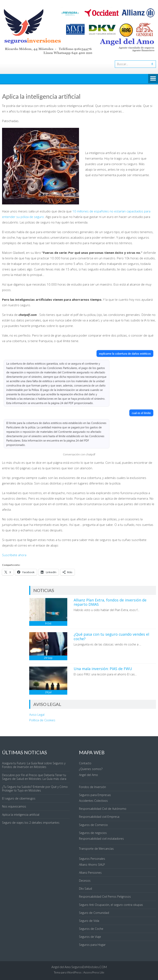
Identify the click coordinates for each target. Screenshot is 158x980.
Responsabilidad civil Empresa (99, 817)
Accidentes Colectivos (93, 801)
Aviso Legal (37, 715)
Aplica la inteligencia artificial (21, 815)
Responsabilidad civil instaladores (101, 839)
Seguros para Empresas (95, 795)
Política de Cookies (42, 720)
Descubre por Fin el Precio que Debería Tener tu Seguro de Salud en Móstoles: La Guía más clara (34, 777)
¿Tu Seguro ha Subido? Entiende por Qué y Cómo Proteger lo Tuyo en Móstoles (35, 789)
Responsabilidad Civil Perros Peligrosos (105, 897)
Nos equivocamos (14, 806)
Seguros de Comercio (93, 825)
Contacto (85, 763)
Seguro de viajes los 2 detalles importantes (31, 823)
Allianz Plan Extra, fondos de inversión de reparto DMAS (110, 602)
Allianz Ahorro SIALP (92, 865)
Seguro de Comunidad (94, 913)
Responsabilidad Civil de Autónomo (103, 809)
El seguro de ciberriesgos (19, 798)
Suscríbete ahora (14, 555)
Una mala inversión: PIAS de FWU (103, 669)
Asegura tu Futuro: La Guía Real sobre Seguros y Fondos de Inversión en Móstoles (34, 765)
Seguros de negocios (93, 833)
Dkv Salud (85, 889)
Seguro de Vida (89, 921)
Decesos (85, 881)
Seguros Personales (92, 859)
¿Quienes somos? (91, 769)
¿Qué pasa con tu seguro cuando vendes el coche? (111, 636)
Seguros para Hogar (92, 945)
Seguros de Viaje (90, 937)
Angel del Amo (88, 775)
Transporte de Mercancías (96, 849)
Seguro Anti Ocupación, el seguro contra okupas (111, 905)
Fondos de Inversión (92, 787)
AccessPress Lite (94, 972)
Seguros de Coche (91, 929)
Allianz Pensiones (90, 873)
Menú (153, 79)
